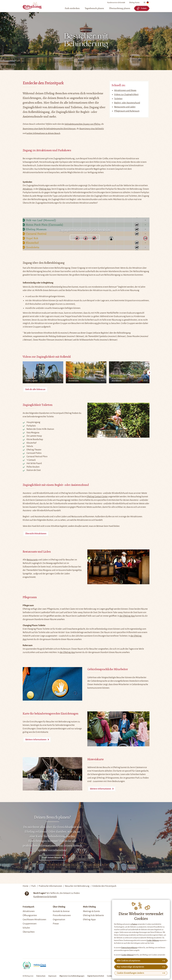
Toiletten (118, 99)
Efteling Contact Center (97, 497)
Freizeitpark (28, 907)
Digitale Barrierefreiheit (96, 976)
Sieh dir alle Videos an (35, 389)
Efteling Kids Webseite (93, 915)
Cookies (110, 976)
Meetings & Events (91, 911)
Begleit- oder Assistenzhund (127, 103)
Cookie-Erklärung (153, 940)
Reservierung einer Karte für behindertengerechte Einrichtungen (49, 129)
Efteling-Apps (89, 920)
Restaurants (32, 560)
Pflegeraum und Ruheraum (127, 111)
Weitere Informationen (36, 740)
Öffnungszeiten (30, 915)
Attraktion (28, 189)
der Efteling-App (127, 616)
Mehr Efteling (89, 907)
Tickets (142, 8)
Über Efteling (59, 907)
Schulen (26, 928)
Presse (56, 924)
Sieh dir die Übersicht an (84, 237)
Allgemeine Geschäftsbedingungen (72, 976)
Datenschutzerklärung (129, 948)
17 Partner (134, 924)
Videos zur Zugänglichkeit (126, 95)
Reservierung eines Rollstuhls (92, 129)
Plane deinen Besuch (51, 858)
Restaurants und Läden (125, 107)
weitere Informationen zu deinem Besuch (43, 133)
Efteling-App (45, 189)
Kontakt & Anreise (61, 911)
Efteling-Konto (134, 3)
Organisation (59, 920)
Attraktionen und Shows (125, 90)
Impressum (52, 976)
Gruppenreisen (30, 924)
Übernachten (29, 932)
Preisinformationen (62, 915)
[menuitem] (72, 8)
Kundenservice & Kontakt (116, 3)
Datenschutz (41, 976)
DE (146, 3)
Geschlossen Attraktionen (34, 920)
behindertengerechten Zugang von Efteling (83, 124)
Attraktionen (29, 911)
